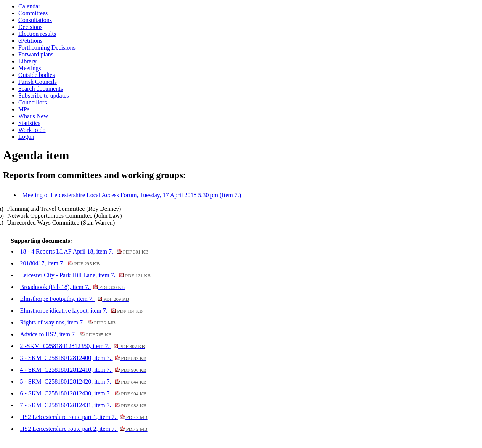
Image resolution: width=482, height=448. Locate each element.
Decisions (30, 27)
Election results (37, 34)
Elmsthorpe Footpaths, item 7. (74, 299)
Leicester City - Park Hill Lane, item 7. (85, 275)
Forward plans (36, 54)
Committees (33, 13)
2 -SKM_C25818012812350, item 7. (82, 346)
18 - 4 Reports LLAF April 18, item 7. (84, 251)
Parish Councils (38, 82)
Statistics (29, 123)
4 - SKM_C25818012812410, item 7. (83, 370)
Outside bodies (37, 75)
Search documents (41, 89)
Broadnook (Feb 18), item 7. (72, 287)
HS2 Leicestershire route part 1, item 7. (84, 417)
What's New (33, 116)
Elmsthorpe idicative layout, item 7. (81, 311)
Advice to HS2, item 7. (66, 334)
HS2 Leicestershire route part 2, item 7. (84, 429)
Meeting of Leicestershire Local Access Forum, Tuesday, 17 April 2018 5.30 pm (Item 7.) (132, 195)
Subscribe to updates (43, 96)
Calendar (29, 6)
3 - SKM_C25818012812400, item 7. (83, 358)
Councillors (33, 102)
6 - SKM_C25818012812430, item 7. (83, 393)
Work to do (32, 130)
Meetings (30, 68)
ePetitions (30, 41)
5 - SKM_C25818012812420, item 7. (83, 381)
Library (27, 61)
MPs (24, 109)
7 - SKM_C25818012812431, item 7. (83, 405)
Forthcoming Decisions (47, 47)
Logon (26, 137)
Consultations (35, 20)
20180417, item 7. (60, 263)
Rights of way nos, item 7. (67, 322)
